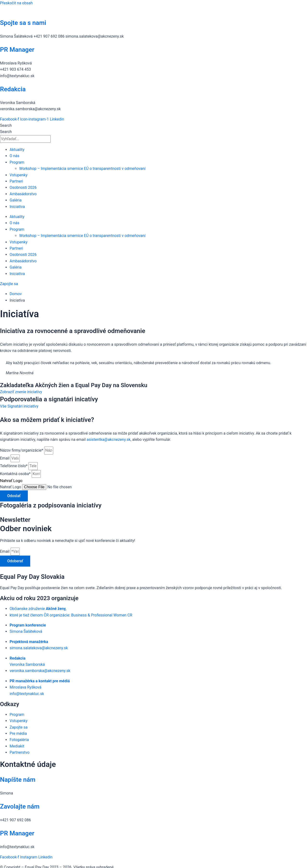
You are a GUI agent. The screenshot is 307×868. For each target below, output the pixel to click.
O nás (15, 156)
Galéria (16, 200)
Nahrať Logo (11, 487)
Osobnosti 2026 (23, 187)
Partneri (16, 181)
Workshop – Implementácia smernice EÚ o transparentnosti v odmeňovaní (82, 169)
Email (5, 458)
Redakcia (13, 89)
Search (6, 125)
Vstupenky (18, 175)
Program (17, 162)
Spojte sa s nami (23, 23)
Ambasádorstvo (23, 194)
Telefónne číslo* (14, 466)
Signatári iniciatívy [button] (23, 406)
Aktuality (17, 150)
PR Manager (17, 50)
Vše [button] (4, 406)
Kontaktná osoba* (16, 474)
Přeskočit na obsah (16, 3)
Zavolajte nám (20, 806)
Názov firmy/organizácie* (22, 450)
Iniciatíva (17, 207)
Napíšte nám (18, 780)
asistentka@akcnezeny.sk (109, 440)
